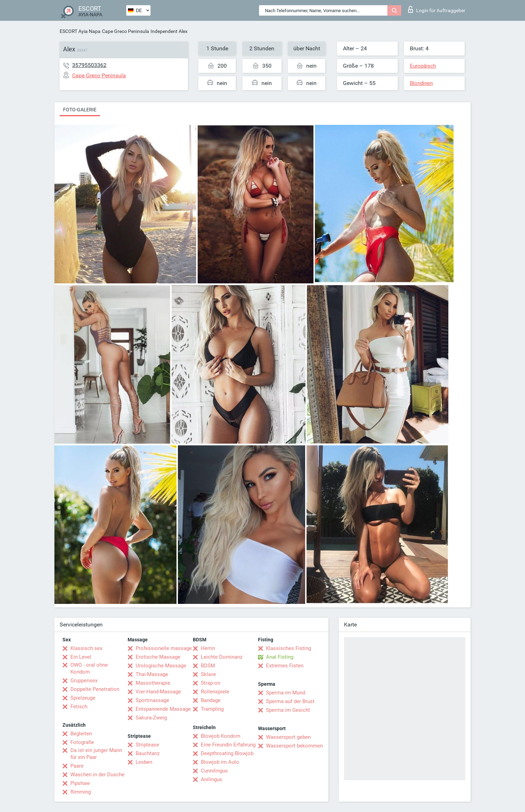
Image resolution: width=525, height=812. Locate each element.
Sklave (208, 674)
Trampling (212, 709)
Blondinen (421, 83)
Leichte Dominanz (222, 657)
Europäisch (423, 66)
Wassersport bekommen (294, 746)
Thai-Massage (152, 674)
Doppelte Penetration (95, 689)
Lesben (144, 762)
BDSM (208, 666)
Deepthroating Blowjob (227, 753)
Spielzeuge (83, 698)
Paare (77, 766)
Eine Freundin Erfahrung (228, 745)
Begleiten (81, 734)
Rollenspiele (215, 692)
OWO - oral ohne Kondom (89, 668)
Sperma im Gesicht (288, 710)
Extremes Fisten (285, 666)
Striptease (147, 745)
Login (437, 9)
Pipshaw (80, 783)
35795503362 (89, 65)
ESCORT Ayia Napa (80, 31)
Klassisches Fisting (289, 648)
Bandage (211, 700)
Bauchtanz (148, 753)
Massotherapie (153, 683)
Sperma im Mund (286, 693)
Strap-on (210, 683)
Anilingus (212, 779)
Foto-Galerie (80, 110)
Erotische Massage (158, 657)
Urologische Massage (161, 666)
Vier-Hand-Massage (158, 692)
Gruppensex (84, 681)
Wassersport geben (288, 737)
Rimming (81, 792)
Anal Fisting (280, 657)
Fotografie (82, 742)
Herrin (208, 648)
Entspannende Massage (163, 709)
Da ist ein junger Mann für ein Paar (96, 754)
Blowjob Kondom (221, 736)
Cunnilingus (214, 771)
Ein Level (81, 657)
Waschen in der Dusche (97, 775)
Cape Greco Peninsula (126, 31)
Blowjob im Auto (220, 762)
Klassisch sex (86, 648)
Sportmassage (152, 700)
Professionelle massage (164, 648)
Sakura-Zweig (151, 718)
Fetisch (79, 707)
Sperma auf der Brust (290, 701)
